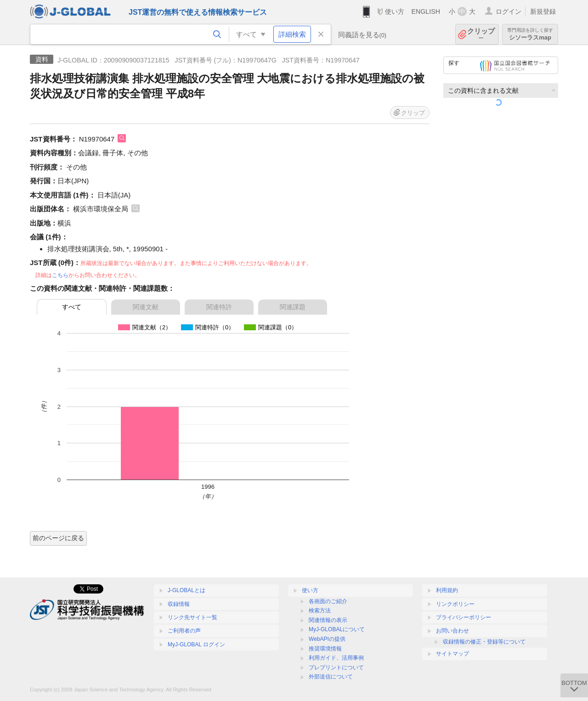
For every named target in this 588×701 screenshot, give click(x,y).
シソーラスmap (530, 34)
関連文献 (146, 307)
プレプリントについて (336, 667)
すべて (72, 307)
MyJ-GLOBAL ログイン (196, 644)
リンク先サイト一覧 (192, 617)
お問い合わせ (452, 631)
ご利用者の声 (184, 631)
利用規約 (447, 590)
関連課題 (293, 307)
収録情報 (179, 604)
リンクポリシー (455, 604)
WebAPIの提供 (327, 639)
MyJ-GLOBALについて (337, 629)
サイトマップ (452, 654)
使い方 (395, 11)
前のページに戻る (58, 538)
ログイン (509, 11)
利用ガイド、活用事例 (336, 658)
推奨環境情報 (325, 649)
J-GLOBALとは (187, 590)
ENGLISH (426, 11)
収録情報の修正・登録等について (484, 642)
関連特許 (219, 307)
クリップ (481, 34)
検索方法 (320, 611)
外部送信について (331, 677)
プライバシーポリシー (464, 617)
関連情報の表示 (328, 620)
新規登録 (543, 11)
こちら (60, 275)
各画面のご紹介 (328, 601)
